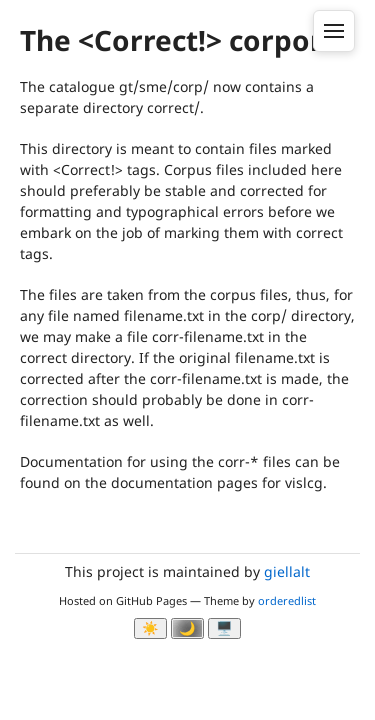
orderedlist (287, 600)
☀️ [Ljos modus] (150, 628)
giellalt (287, 571)
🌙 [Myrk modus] (187, 628)
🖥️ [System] (224, 628)
